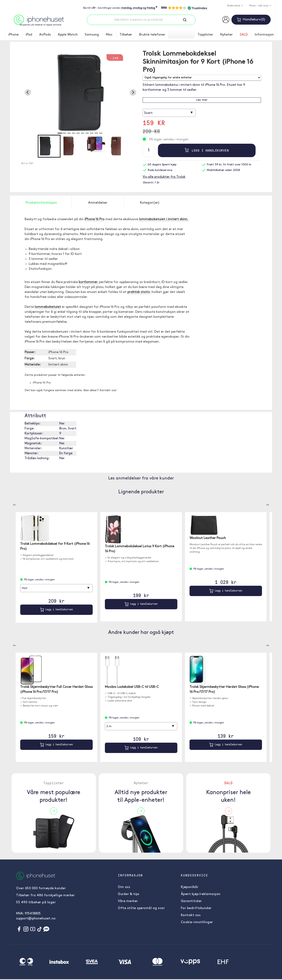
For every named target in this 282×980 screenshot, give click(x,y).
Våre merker (128, 901)
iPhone (13, 35)
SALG (244, 35)
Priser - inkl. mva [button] (259, 6)
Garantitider (191, 901)
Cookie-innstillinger (197, 922)
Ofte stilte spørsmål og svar (141, 908)
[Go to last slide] (28, 92)
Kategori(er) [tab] (150, 203)
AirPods (45, 35)
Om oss (124, 887)
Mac (109, 35)
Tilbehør (126, 35)
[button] (184, 8)
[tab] (60, 133)
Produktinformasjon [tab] (41, 203)
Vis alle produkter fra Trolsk (164, 177)
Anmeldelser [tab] (98, 203)
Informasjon (264, 35)
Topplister (205, 35)
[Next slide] (133, 92)
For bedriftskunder (196, 908)
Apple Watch (68, 35)
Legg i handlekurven (207, 150)
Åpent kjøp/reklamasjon (201, 894)
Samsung (92, 35)
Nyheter (226, 35)
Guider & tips (129, 894)
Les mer (202, 100)
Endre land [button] (234, 6)
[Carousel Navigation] (11, 503)
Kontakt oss (191, 915)
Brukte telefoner (152, 35)
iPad (29, 35)
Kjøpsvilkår (190, 887)
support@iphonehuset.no (36, 919)
